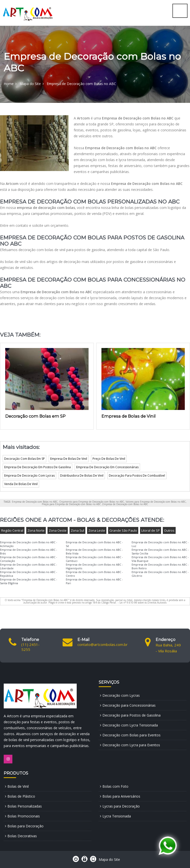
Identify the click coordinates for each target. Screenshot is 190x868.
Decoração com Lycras (121, 695)
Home (9, 84)
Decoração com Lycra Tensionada (130, 725)
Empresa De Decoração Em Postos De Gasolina (37, 467)
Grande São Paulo (123, 530)
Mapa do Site (30, 84)
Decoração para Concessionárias (129, 705)
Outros (169, 530)
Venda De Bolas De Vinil (21, 484)
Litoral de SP (151, 530)
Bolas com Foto (115, 786)
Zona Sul (77, 530)
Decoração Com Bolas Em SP (24, 459)
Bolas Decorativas (22, 836)
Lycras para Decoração (121, 806)
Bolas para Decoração (25, 826)
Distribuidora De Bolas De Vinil (82, 476)
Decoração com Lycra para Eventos (131, 745)
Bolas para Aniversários (121, 796)
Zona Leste (97, 530)
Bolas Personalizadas (25, 806)
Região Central (12, 530)
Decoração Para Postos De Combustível (137, 476)
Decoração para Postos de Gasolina (131, 715)
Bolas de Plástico (21, 796)
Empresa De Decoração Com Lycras (29, 476)
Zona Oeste (58, 530)
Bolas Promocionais (24, 816)
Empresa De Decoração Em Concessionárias (107, 467)
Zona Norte (36, 530)
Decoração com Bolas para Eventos (131, 735)
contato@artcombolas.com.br (103, 644)
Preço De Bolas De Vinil (109, 459)
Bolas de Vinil (18, 786)
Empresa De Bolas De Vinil (69, 459)
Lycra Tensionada (117, 816)
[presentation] (9, 382)
